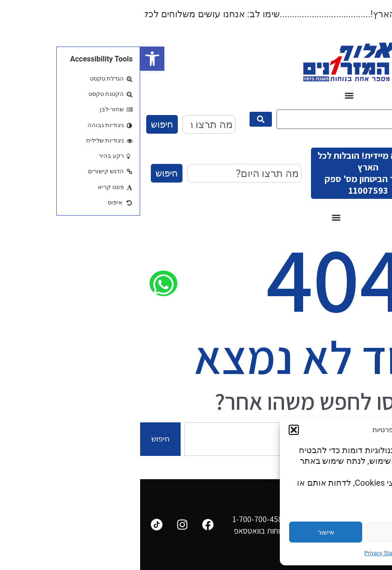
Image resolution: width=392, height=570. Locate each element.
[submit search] (121, 119)
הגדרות (341, 532)
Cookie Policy (291, 553)
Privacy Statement (247, 553)
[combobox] (69, 124)
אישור (186, 532)
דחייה (264, 532)
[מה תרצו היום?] (223, 119)
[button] (12, 59)
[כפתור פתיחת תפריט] (209, 95)
